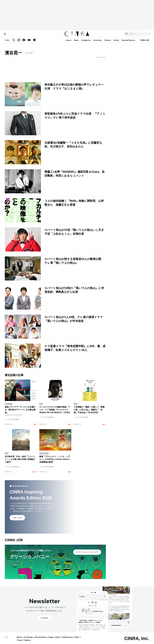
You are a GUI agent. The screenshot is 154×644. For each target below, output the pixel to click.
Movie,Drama (41, 640)
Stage (51, 640)
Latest (69, 43)
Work (77, 640)
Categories (86, 43)
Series (116, 43)
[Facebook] (24, 43)
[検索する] (121, 35)
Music (19, 640)
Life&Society (67, 640)
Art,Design (29, 640)
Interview (98, 43)
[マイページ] (10, 35)
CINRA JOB (145, 43)
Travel (19, 643)
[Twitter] (14, 43)
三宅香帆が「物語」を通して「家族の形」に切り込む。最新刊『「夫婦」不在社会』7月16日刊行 (89, 412)
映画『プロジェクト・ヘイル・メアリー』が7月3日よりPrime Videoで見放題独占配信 (55, 462)
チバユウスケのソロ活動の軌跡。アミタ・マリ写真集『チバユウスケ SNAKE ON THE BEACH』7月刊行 (55, 412)
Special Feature (128, 43)
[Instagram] (19, 43)
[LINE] (34, 43)
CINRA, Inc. (137, 641)
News (76, 43)
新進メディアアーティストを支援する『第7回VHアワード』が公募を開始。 (20, 412)
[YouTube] (29, 43)
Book (58, 640)
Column (108, 43)
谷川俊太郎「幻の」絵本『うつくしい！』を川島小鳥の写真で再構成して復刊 (20, 462)
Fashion (27, 643)
